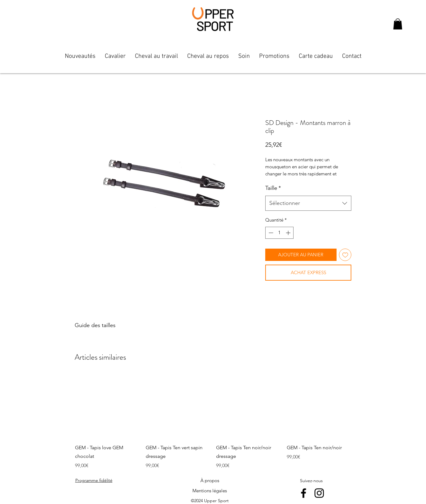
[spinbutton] (280, 233)
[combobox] (308, 203)
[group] (213, 422)
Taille (273, 188)
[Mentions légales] (210, 491)
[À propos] (210, 481)
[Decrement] (270, 233)
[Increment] (289, 233)
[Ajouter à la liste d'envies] (345, 255)
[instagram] (319, 493)
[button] (398, 24)
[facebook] (304, 493)
